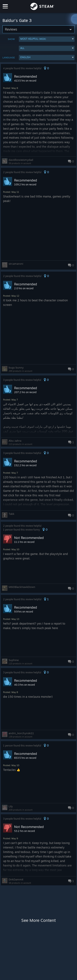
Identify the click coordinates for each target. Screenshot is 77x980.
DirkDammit (16, 879)
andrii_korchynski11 (21, 733)
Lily (11, 806)
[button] (47, 39)
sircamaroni (16, 264)
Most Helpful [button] (33, 39)
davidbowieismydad (21, 160)
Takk (11, 514)
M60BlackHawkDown (22, 587)
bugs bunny (16, 367)
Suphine (14, 660)
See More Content (38, 920)
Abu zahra (15, 441)
